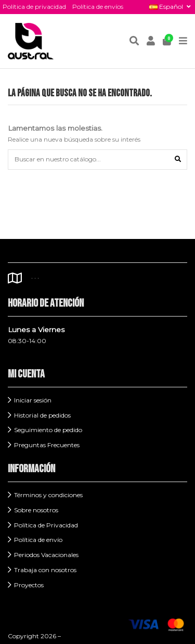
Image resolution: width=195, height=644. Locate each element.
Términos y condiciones (48, 495)
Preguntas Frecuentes (47, 445)
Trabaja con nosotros (45, 570)
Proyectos (29, 585)
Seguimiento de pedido (48, 430)
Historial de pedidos (42, 415)
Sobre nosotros (36, 510)
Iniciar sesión (33, 400)
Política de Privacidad (46, 525)
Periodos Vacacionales (46, 555)
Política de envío (38, 540)
